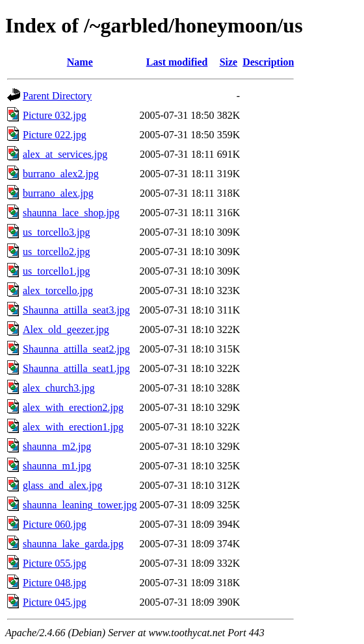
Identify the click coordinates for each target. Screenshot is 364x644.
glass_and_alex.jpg (62, 485)
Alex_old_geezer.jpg (66, 329)
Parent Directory (57, 96)
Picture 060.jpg (55, 524)
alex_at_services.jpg (65, 154)
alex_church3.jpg (59, 388)
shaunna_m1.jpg (57, 466)
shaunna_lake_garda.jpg (73, 544)
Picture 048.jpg (55, 583)
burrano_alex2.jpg (61, 174)
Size (229, 62)
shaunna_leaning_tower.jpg (80, 505)
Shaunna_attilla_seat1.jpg (76, 368)
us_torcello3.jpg (57, 232)
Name (80, 62)
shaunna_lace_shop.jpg (71, 213)
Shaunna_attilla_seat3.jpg (76, 310)
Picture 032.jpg (55, 115)
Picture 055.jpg (55, 563)
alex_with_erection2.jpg (73, 407)
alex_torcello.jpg (58, 291)
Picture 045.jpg (55, 602)
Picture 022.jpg (55, 135)
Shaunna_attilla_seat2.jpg (76, 349)
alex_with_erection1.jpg (73, 427)
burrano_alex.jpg (58, 193)
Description (268, 62)
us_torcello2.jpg (57, 252)
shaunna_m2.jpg (57, 446)
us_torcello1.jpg (57, 271)
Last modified (177, 62)
